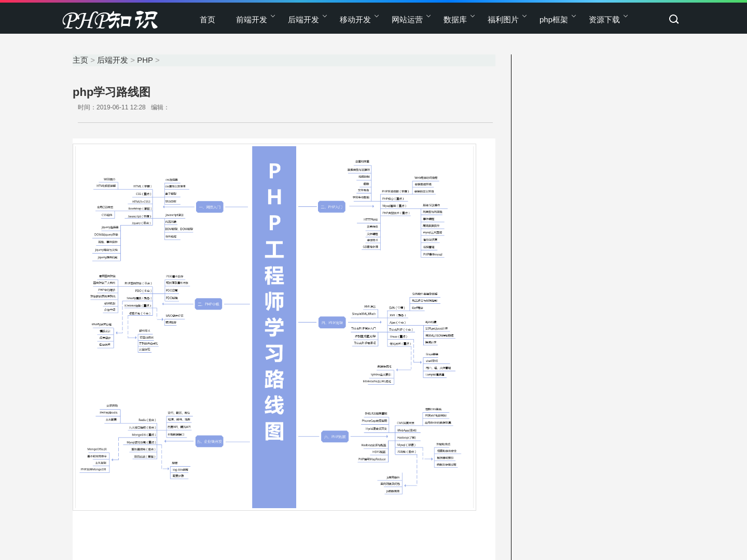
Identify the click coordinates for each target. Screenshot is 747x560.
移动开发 (355, 19)
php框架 (554, 19)
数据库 (455, 19)
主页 (80, 60)
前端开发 (252, 19)
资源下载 (604, 19)
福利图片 (503, 19)
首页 (208, 19)
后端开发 (303, 19)
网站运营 (407, 19)
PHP (145, 60)
